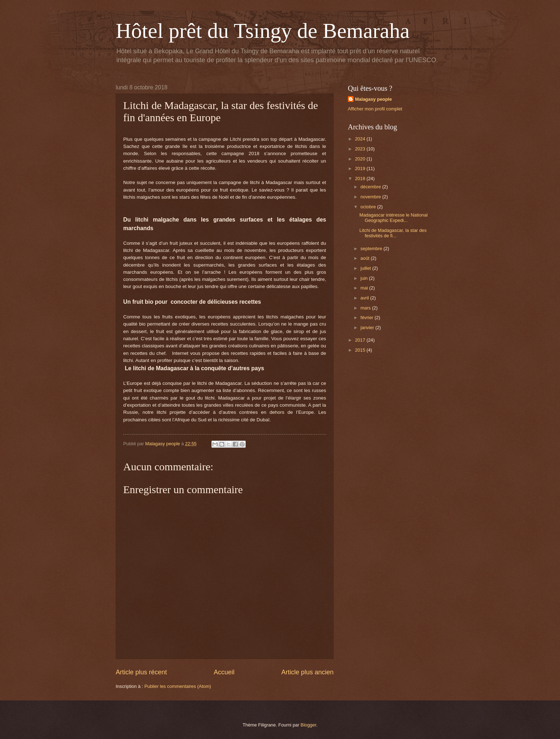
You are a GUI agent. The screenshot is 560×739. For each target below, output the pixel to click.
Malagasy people (373, 99)
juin (365, 278)
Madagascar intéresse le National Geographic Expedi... (393, 218)
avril (365, 298)
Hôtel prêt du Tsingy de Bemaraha (263, 31)
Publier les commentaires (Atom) (178, 686)
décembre (371, 187)
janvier (368, 328)
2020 (361, 159)
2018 (361, 178)
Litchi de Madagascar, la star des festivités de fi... (393, 233)
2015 (361, 350)
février (367, 318)
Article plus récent (141, 672)
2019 (361, 168)
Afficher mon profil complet (375, 109)
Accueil (224, 672)
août (366, 258)
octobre (369, 207)
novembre (371, 197)
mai (365, 288)
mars (366, 308)
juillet (366, 268)
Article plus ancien (307, 672)
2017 (361, 340)
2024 (361, 139)
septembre (372, 249)
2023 (361, 149)
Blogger (309, 725)
